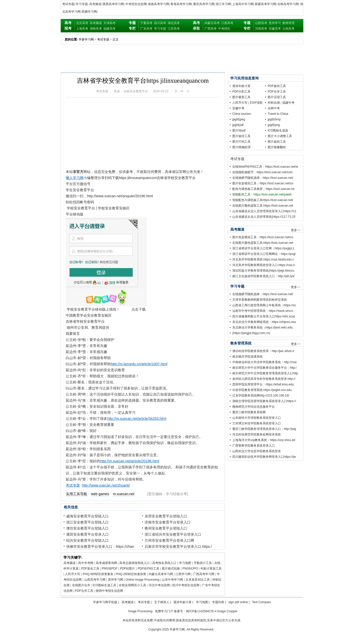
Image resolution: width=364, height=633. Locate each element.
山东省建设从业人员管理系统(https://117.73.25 (264, 217)
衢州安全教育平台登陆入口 (166, 528)
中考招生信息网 (136, 4)
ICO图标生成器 (278, 130)
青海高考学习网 (181, 4)
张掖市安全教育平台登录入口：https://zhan (100, 547)
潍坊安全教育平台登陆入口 (87, 528)
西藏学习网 (89, 12)
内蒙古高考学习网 (161, 574)
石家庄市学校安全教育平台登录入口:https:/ (178, 547)
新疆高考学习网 (265, 4)
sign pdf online (238, 602)
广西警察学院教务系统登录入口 (254, 446)
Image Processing (140, 611)
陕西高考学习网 (113, 4)
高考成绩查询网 (106, 563)
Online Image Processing (142, 580)
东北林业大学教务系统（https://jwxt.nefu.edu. (263, 328)
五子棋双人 (162, 602)
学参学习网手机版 (105, 602)
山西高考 (261, 23)
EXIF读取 (256, 103)
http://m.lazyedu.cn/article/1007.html (139, 364)
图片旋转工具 (241, 136)
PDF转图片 (127, 569)
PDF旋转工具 (277, 86)
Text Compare (261, 602)
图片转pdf (239, 130)
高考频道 (95, 4)
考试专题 (68, 4)
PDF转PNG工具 (148, 569)
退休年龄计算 (241, 86)
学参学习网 (86, 39)
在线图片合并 (81, 585)
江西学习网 (183, 574)
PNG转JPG (190, 569)
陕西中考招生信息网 (109, 591)
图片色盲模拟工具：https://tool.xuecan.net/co (263, 183)
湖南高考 (96, 29)
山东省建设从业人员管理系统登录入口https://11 (264, 211)
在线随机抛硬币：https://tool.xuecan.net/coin (263, 172)
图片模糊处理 (241, 147)
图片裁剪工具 (241, 97)
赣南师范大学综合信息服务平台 (254, 407)
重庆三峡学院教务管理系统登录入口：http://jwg (264, 429)
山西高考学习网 (95, 580)
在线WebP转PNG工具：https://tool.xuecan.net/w (265, 167)
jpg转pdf (238, 125)
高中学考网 (86, 563)
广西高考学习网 (204, 574)
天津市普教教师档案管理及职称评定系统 (260, 300)
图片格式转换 (171, 569)
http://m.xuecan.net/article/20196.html (130, 461)
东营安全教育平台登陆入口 (166, 516)
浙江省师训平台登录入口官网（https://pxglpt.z (263, 248)
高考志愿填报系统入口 (134, 563)
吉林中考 (274, 108)
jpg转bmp (274, 119)
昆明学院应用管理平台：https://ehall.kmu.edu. (263, 384)
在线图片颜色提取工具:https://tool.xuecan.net (263, 206)
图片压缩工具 (277, 97)
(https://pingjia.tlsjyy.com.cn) (251, 333)
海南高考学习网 (158, 4)
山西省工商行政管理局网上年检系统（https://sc (264, 305)
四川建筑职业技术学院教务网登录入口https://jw (264, 457)
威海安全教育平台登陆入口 (87, 516)
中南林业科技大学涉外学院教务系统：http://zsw (265, 362)
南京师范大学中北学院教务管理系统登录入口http (265, 373)
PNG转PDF (110, 569)
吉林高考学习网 (288, 4)
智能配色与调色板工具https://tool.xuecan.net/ (263, 200)
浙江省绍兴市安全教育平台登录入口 (173, 534)
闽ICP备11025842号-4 (201, 611)
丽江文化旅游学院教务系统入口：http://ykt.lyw (263, 276)
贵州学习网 (116, 580)
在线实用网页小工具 (132, 585)
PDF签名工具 (90, 569)
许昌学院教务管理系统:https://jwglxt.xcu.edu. (262, 390)
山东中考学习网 (172, 580)
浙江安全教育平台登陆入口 (87, 522)
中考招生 (224, 29)
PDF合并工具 (84, 591)
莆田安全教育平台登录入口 (87, 534)
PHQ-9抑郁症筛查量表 (98, 574)
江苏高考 (174, 29)
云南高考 (288, 29)
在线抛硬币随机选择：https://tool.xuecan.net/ (263, 178)
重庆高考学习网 (204, 4)
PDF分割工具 (241, 92)
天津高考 (109, 23)
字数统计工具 (203, 563)
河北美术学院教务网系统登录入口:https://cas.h (264, 265)
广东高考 (146, 29)
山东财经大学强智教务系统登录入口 (257, 418)
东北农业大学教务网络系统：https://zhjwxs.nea (264, 322)
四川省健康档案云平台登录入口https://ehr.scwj (264, 316)
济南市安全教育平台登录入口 (168, 522)
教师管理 (288, 23)
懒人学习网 (75, 178)
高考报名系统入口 (164, 563)
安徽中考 (238, 108)
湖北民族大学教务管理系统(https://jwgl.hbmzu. (264, 271)
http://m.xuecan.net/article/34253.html (137, 419)
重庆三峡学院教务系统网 (249, 412)
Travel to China (278, 114)
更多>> (296, 230)
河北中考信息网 (159, 585)
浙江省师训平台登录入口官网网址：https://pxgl (264, 254)
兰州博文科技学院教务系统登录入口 (257, 423)
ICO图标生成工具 (105, 585)
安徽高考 (275, 29)
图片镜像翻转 (277, 147)
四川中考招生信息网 (186, 585)
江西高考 (227, 23)
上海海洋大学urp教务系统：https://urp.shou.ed (264, 440)
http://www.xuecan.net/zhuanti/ (106, 485)
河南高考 (261, 29)
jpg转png (274, 125)
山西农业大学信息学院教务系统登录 (257, 451)
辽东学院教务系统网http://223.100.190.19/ (261, 396)
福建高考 (109, 29)
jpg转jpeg (239, 119)
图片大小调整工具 (280, 136)
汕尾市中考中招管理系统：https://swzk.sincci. (263, 311)
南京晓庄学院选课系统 (247, 357)
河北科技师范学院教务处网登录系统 (257, 434)
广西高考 (211, 29)
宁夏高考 (146, 23)
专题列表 (218, 602)
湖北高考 (174, 23)
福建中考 (288, 103)
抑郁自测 (274, 103)
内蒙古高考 (212, 23)
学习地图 (185, 563)
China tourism (242, 114)
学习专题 (82, 4)
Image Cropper (227, 611)
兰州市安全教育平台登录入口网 (169, 540)
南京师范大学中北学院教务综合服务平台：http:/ (265, 368)
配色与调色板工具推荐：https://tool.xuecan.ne (263, 189)
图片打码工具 (241, 142)
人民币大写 (73, 574)
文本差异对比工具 (198, 580)
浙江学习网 (223, 4)
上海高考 (82, 29)
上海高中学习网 (243, 4)
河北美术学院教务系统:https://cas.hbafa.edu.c (263, 259)
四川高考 (160, 23)
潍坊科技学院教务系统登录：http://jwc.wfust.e (263, 351)
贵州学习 (275, 23)
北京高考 (82, 23)
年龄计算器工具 (211, 569)
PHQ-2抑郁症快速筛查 (131, 574)
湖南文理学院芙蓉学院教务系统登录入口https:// (264, 401)
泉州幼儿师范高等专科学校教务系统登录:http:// (264, 379)
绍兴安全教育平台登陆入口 (87, 540)
